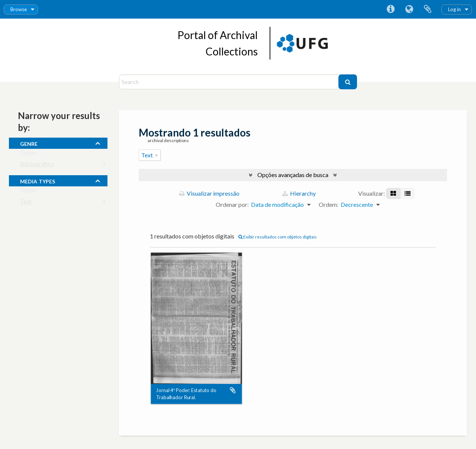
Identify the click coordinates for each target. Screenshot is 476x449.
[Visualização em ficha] (393, 193)
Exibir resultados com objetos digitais (278, 237)
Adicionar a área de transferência (233, 391)
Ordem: (329, 204)
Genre (29, 143)
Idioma (409, 9)
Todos (28, 154)
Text (26, 203)
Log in (454, 9)
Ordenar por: (232, 204)
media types (38, 180)
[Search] (230, 82)
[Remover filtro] (157, 155)
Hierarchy (299, 193)
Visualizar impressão (209, 193)
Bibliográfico (37, 165)
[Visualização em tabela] (408, 193)
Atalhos (390, 9)
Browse (19, 9)
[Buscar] (348, 82)
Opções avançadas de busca (293, 175)
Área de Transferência (428, 9)
